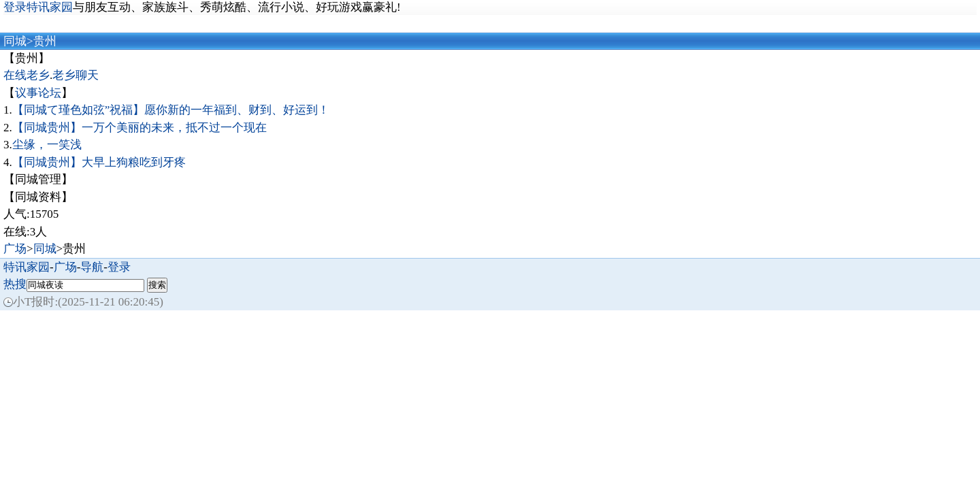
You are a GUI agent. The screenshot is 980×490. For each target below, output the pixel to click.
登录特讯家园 (38, 7)
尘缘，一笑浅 (47, 145)
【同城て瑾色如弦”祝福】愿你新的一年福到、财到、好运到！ (171, 110)
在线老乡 (27, 75)
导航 (92, 267)
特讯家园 (27, 267)
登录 (119, 267)
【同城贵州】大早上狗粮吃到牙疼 (99, 162)
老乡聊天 (76, 75)
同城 (15, 41)
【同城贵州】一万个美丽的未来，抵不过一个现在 (140, 128)
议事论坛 (38, 93)
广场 (15, 249)
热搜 (15, 284)
